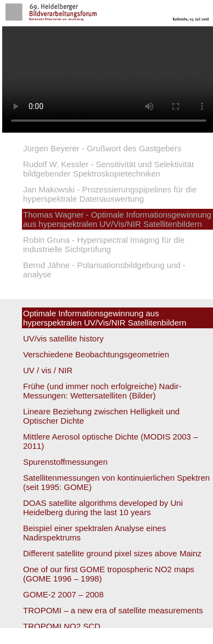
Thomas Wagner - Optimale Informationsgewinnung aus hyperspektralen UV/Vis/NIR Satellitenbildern (117, 219)
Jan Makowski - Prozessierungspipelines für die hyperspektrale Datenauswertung (110, 194)
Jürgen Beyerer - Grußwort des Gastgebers (102, 148)
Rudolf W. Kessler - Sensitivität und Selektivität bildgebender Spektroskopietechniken (108, 169)
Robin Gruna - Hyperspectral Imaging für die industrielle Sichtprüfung (104, 244)
